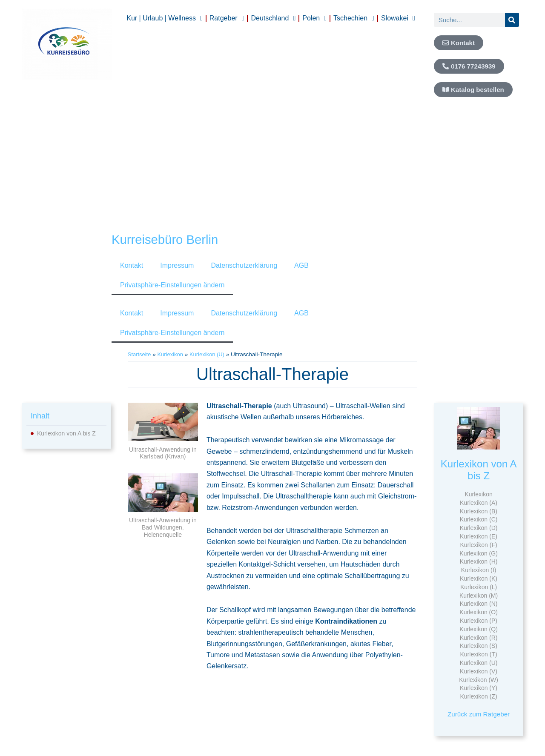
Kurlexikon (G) (478, 553)
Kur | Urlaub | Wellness (165, 18)
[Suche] (512, 20)
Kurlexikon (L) (479, 587)
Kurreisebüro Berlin (170, 239)
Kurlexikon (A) (479, 503)
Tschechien (354, 18)
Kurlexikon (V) (479, 671)
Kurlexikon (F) (479, 545)
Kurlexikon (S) (479, 646)
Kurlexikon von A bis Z (66, 433)
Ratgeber (227, 18)
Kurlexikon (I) (479, 570)
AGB (301, 265)
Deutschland (273, 18)
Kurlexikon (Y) (479, 688)
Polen (314, 18)
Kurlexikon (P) (479, 621)
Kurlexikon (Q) (478, 629)
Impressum (177, 265)
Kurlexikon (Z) (479, 696)
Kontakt (132, 265)
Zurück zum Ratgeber (479, 714)
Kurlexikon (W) (479, 680)
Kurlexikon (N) (479, 604)
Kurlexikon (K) (479, 578)
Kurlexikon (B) (479, 511)
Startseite (140, 354)
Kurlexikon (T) (479, 654)
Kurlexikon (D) (479, 528)
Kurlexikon (172, 354)
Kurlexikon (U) (210, 354)
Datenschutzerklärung (244, 265)
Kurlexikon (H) (479, 561)
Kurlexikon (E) (479, 536)
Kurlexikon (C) (479, 519)
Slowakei (398, 18)
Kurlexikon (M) (479, 596)
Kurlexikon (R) (479, 638)
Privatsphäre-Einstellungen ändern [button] (172, 285)
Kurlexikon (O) (478, 612)
